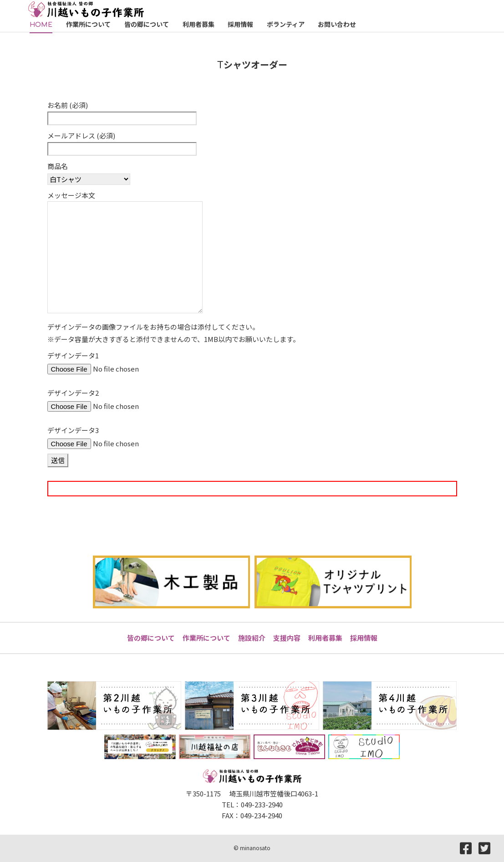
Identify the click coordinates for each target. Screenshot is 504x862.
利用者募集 (325, 638)
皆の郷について (151, 638)
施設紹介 (252, 638)
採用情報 (364, 638)
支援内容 (287, 638)
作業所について (206, 638)
